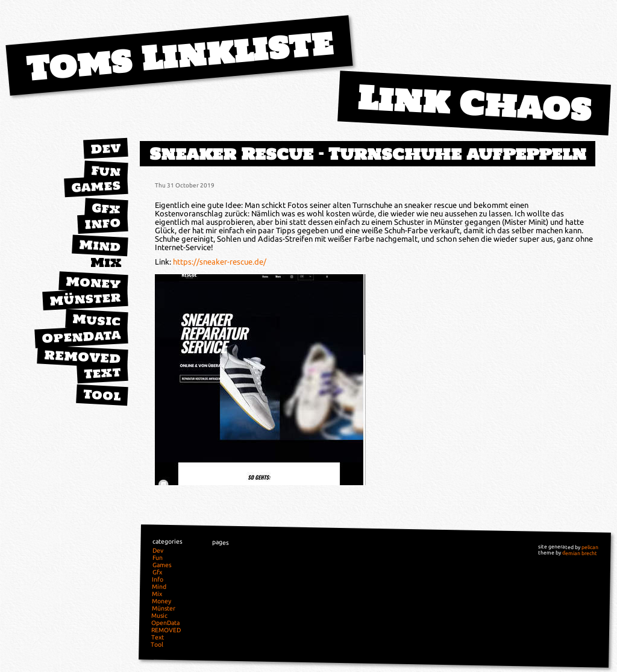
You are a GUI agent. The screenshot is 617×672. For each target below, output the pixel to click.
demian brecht (580, 553)
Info (102, 223)
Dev (105, 148)
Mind (100, 246)
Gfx (106, 208)
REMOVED (83, 357)
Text (102, 372)
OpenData (81, 336)
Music (96, 320)
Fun (106, 171)
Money (93, 283)
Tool (102, 395)
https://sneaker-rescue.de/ (220, 262)
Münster (85, 299)
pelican (590, 547)
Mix (106, 262)
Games (96, 186)
